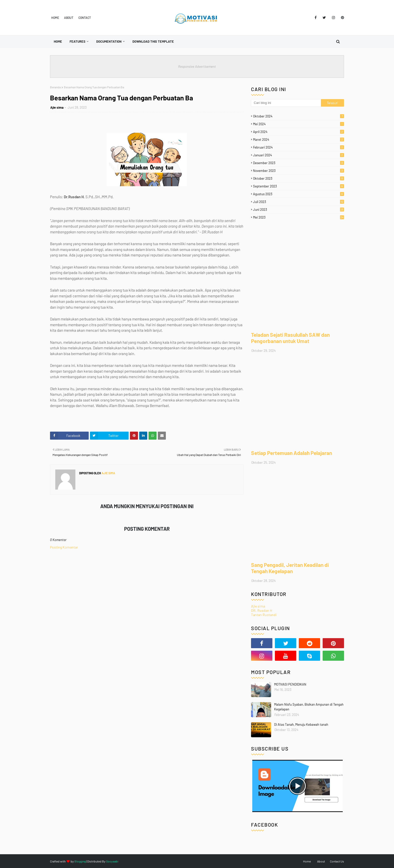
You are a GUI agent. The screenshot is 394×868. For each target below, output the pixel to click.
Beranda (55, 87)
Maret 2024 (299, 140)
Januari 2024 (299, 155)
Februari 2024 (299, 147)
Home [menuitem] (58, 41)
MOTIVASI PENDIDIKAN (290, 684)
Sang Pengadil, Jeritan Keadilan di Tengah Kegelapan (290, 568)
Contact (85, 18)
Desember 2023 (299, 163)
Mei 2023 (299, 217)
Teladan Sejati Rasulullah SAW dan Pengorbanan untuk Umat (290, 338)
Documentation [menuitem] (109, 41)
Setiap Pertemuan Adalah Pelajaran (291, 453)
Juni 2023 (299, 210)
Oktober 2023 (299, 178)
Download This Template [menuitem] (153, 41)
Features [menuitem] (78, 41)
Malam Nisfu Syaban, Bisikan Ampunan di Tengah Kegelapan (309, 707)
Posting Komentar (64, 547)
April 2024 (299, 132)
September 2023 (299, 186)
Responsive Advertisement (197, 66)
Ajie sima (57, 107)
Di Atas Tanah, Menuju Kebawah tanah (301, 724)
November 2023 (299, 171)
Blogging (80, 861)
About (69, 18)
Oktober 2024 (299, 116)
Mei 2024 (299, 124)
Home (55, 18)
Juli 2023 (299, 202)
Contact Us (337, 861)
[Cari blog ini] (286, 103)
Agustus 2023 (299, 194)
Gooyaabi (112, 861)
